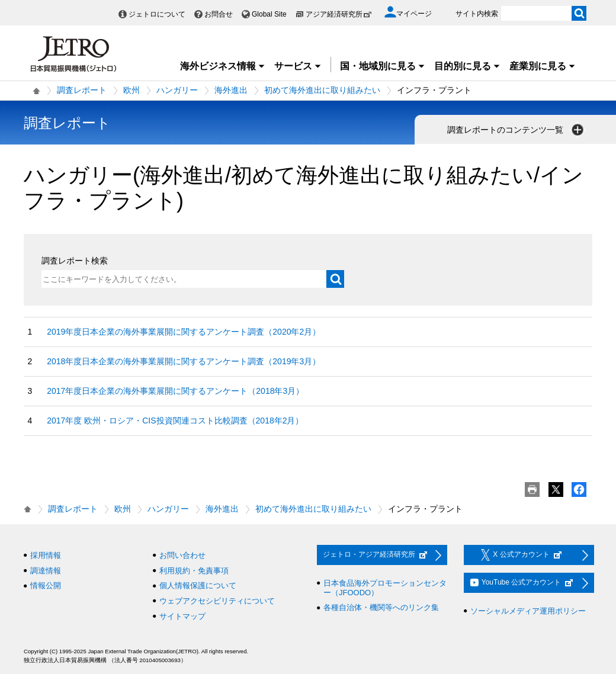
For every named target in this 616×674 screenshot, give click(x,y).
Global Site (269, 14)
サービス (298, 66)
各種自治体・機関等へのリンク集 (381, 607)
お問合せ (219, 14)
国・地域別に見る (383, 66)
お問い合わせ (182, 555)
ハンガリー (177, 90)
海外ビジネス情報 (223, 66)
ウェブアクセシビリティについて (217, 601)
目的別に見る (467, 66)
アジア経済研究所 (339, 14)
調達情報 (46, 571)
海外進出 (231, 90)
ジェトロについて (157, 14)
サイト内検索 (477, 14)
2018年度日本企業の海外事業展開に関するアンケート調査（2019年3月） (184, 361)
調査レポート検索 (75, 261)
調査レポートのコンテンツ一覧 (516, 130)
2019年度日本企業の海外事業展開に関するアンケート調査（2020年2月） (184, 332)
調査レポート (82, 90)
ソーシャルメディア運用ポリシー (528, 611)
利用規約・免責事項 (194, 571)
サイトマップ (182, 616)
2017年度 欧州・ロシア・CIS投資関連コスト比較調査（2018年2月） (175, 421)
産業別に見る (543, 66)
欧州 (131, 90)
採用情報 (46, 555)
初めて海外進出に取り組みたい (322, 90)
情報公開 (46, 585)
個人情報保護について (198, 585)
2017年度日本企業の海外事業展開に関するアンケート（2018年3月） (175, 391)
